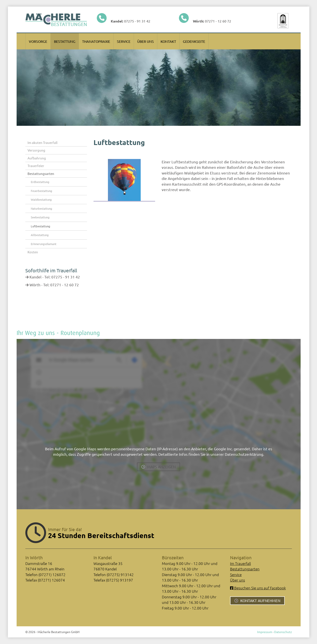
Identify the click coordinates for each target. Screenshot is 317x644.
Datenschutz (283, 632)
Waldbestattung (41, 199)
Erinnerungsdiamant (44, 244)
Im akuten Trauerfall (42, 142)
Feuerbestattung (42, 191)
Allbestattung (40, 235)
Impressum (265, 632)
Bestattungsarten (41, 174)
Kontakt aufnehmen (260, 600)
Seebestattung (40, 217)
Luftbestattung (41, 226)
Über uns (146, 41)
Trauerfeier (36, 166)
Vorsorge (38, 41)
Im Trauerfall (240, 563)
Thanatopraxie (96, 41)
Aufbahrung (37, 158)
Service (124, 41)
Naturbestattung (42, 208)
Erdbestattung (40, 182)
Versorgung (36, 150)
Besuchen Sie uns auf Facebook (258, 588)
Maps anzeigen (161, 467)
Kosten (33, 252)
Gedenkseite (194, 41)
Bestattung (65, 41)
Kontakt (168, 41)
